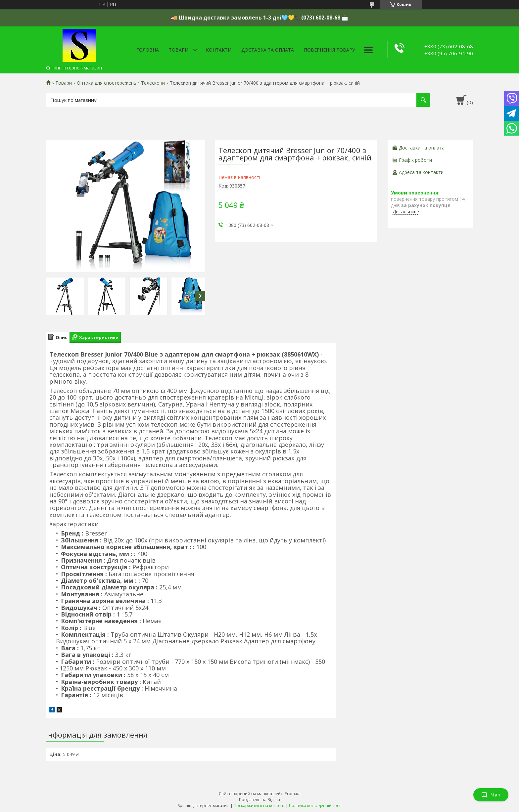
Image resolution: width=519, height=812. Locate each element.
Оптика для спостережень (107, 83)
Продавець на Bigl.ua (259, 800)
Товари (179, 50)
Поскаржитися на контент (259, 806)
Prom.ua (293, 794)
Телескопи (153, 83)
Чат (491, 795)
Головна (148, 50)
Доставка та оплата (268, 50)
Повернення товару (330, 50)
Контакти (219, 50)
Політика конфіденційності (315, 806)
